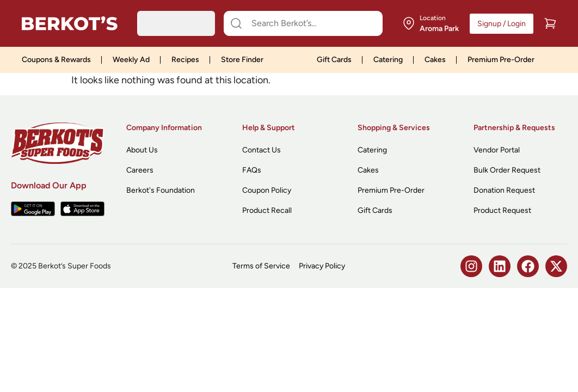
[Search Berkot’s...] (310, 23)
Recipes (185, 60)
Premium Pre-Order (501, 60)
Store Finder (242, 60)
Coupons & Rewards (56, 60)
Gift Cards (334, 60)
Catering (388, 60)
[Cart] (550, 23)
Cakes (435, 60)
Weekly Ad (131, 60)
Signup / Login (502, 24)
